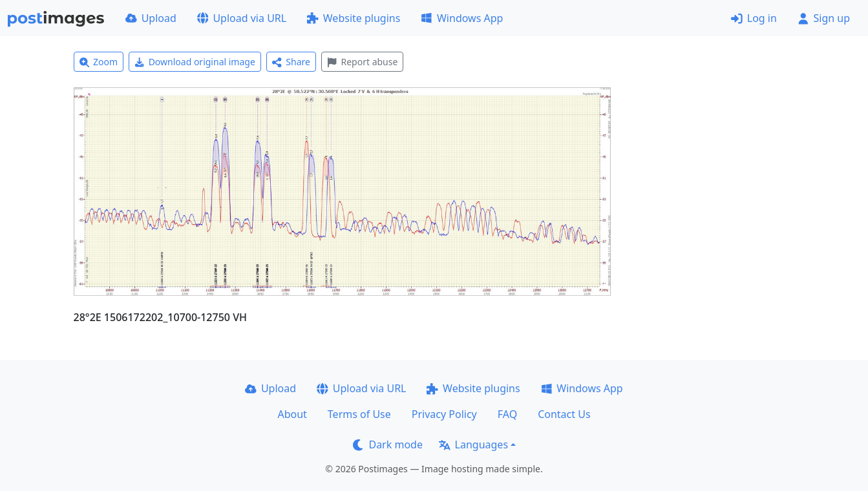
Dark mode (388, 444)
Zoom (99, 62)
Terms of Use (359, 414)
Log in (754, 18)
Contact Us (564, 414)
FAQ (507, 414)
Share (291, 62)
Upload (151, 18)
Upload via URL (242, 18)
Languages (473, 444)
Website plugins (354, 18)
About (292, 414)
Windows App (462, 18)
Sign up (824, 18)
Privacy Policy (444, 414)
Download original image (195, 62)
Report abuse (362, 62)
